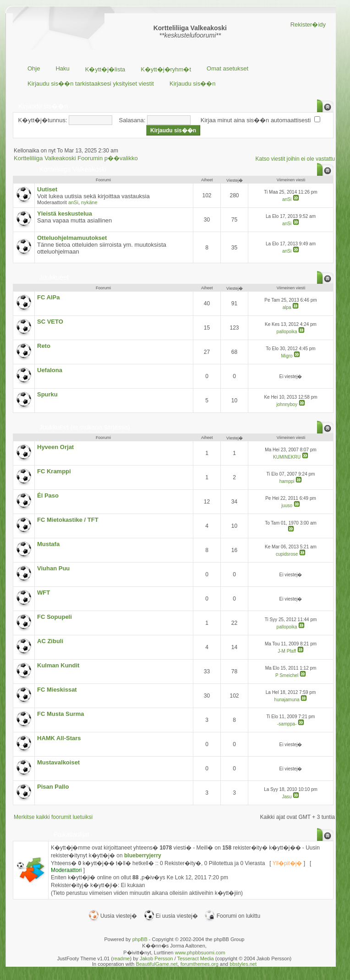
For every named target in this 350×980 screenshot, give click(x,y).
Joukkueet (54, 277)
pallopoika (287, 332)
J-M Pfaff (287, 651)
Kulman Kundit (58, 665)
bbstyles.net (243, 964)
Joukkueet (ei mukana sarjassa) (85, 427)
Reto (44, 346)
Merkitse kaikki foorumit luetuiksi (53, 817)
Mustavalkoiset (58, 762)
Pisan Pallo (53, 787)
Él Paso (48, 495)
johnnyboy (287, 404)
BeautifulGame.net (156, 964)
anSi (73, 202)
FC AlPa (48, 297)
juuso (287, 506)
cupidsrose (287, 554)
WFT (44, 593)
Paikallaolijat (71, 834)
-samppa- (287, 724)
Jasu (287, 797)
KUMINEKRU (287, 457)
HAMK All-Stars (59, 738)
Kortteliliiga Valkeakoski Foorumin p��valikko (76, 158)
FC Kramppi (54, 471)
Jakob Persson (156, 958)
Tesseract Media (196, 958)
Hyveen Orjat (55, 447)
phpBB (140, 939)
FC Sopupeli (55, 617)
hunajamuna (287, 700)
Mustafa (48, 544)
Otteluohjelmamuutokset (72, 238)
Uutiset (47, 189)
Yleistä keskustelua (65, 214)
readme (121, 958)
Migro (287, 356)
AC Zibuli (50, 641)
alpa (287, 307)
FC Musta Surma (61, 714)
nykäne (89, 202)
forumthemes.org (200, 964)
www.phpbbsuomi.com (200, 953)
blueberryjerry (143, 855)
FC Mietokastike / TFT (68, 520)
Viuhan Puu (53, 568)
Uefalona (50, 370)
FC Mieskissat (57, 690)
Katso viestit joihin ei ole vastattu (295, 159)
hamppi (287, 481)
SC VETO (50, 322)
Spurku (47, 394)
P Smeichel (287, 675)
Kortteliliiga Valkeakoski (73, 169)
